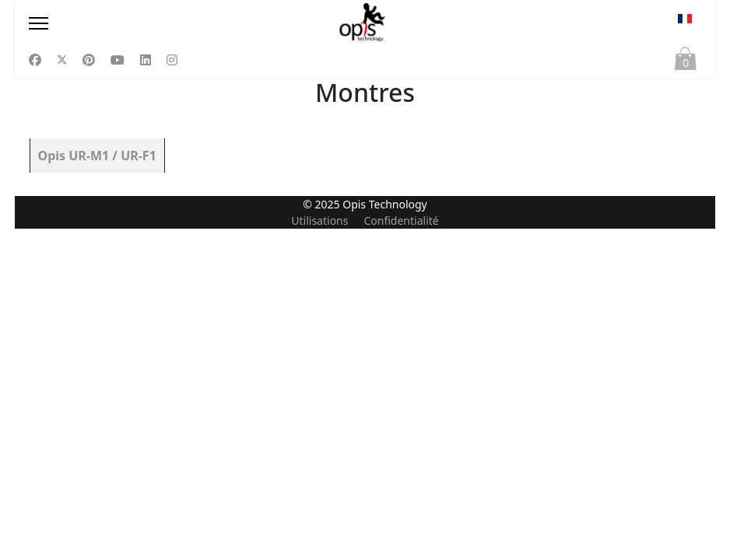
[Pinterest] (89, 60)
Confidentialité (401, 552)
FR (685, 19)
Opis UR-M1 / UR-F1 (97, 156)
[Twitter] (62, 60)
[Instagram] (172, 60)
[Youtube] (118, 60)
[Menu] (132, 23)
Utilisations (319, 552)
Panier (686, 62)
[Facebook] (35, 60)
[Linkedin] (146, 60)
